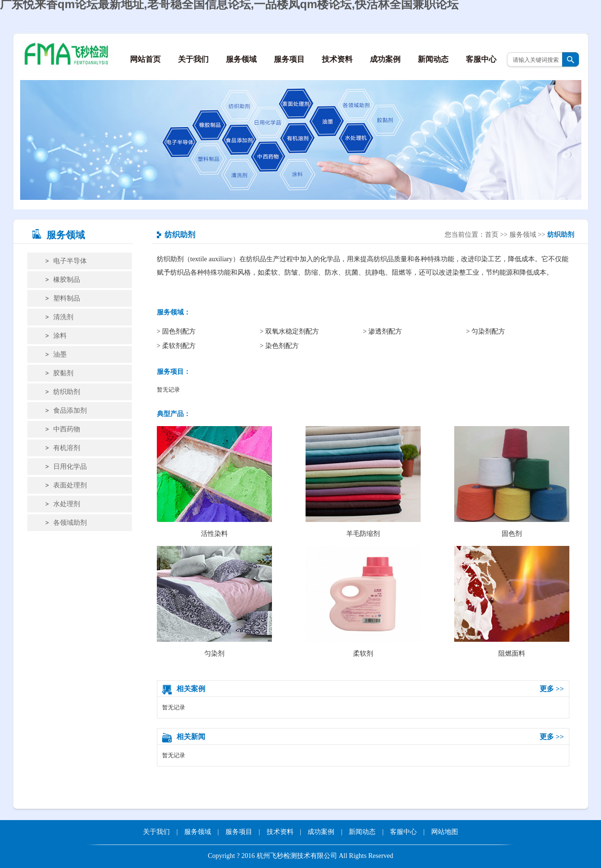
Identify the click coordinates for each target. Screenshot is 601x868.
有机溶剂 (67, 448)
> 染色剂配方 (279, 346)
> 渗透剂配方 (383, 331)
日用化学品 (70, 467)
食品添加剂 (70, 411)
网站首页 (145, 59)
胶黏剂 (63, 373)
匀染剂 (214, 602)
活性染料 (214, 482)
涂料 (60, 336)
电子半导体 (70, 261)
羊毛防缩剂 (363, 482)
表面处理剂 (70, 485)
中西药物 (67, 429)
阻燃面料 (512, 602)
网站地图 (445, 832)
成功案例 (385, 59)
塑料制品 (67, 298)
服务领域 (241, 59)
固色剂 (512, 482)
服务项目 (289, 59)
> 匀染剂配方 (486, 331)
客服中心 (481, 59)
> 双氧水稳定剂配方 (289, 331)
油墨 (60, 354)
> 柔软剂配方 (176, 346)
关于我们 (193, 59)
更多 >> (552, 689)
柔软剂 (363, 602)
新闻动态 (433, 59)
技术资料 (337, 59)
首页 (492, 235)
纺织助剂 (67, 392)
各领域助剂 (70, 523)
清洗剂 (63, 317)
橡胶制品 (67, 280)
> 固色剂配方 (176, 331)
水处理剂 (67, 504)
